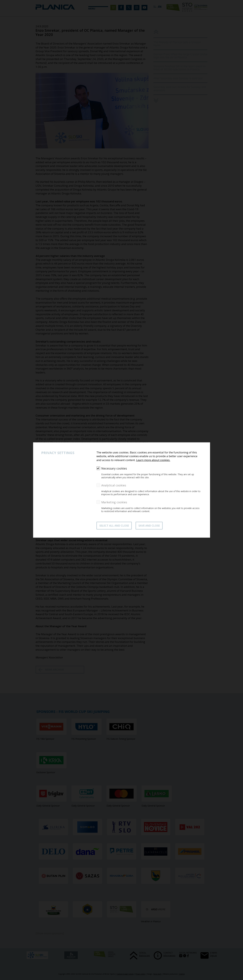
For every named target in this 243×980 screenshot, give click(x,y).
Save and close (149, 526)
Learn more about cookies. (153, 460)
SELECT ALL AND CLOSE (114, 526)
